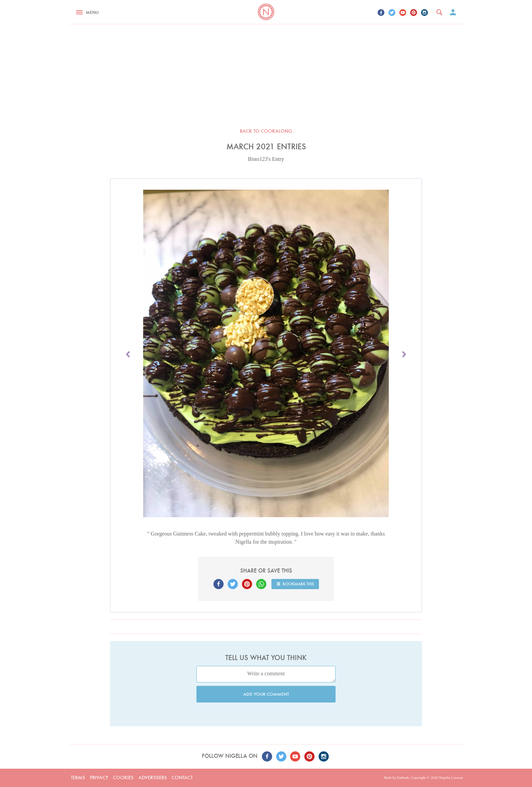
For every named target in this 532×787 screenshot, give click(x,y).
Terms (78, 777)
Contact (182, 777)
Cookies (123, 777)
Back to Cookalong (266, 131)
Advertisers (153, 777)
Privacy (99, 777)
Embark (403, 777)
